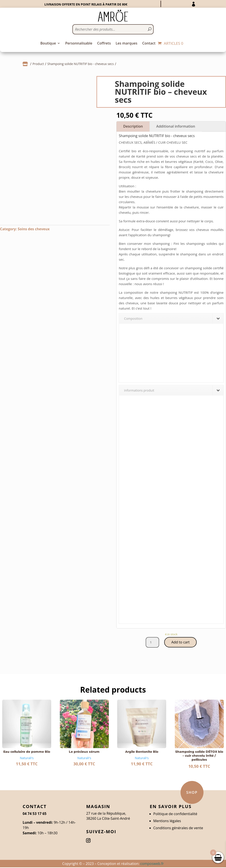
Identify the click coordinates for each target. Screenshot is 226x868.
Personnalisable (79, 44)
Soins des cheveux (34, 229)
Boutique (48, 44)
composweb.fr (152, 864)
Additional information (176, 126)
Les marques (126, 44)
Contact (149, 44)
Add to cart (180, 643)
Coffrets (104, 44)
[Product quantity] (151, 643)
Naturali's (27, 759)
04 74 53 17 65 (34, 814)
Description (133, 126)
